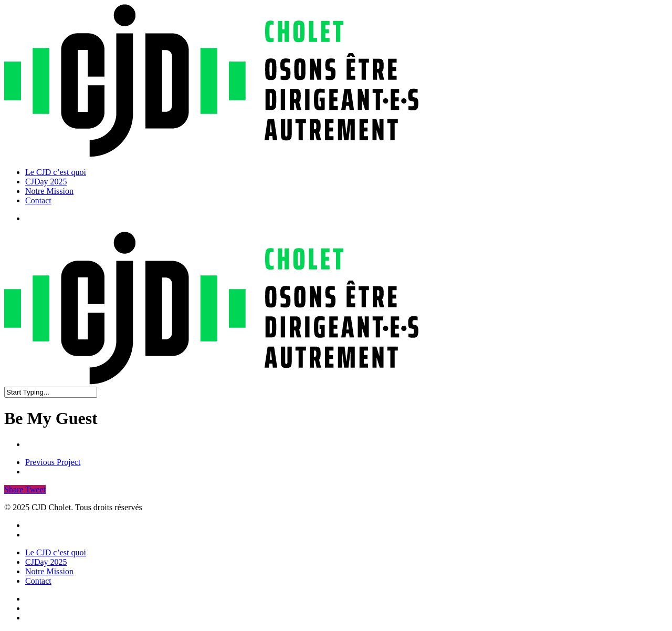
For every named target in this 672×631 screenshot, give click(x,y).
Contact (38, 581)
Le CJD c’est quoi (56, 552)
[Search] (51, 392)
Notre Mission (49, 571)
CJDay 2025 (46, 562)
